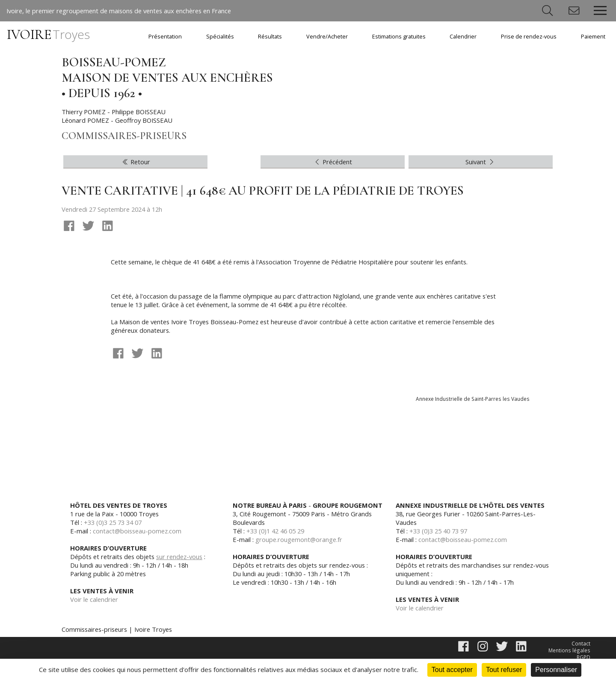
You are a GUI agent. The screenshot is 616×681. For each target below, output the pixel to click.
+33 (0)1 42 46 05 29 (278, 534)
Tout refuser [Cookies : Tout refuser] (504, 670)
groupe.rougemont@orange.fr (300, 542)
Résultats (270, 37)
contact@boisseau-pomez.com (138, 534)
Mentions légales (570, 654)
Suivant (480, 163)
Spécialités (220, 37)
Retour (135, 163)
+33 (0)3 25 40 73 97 (441, 534)
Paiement (593, 37)
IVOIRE (48, 34)
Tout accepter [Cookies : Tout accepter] (452, 670)
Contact (581, 647)
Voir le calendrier (95, 602)
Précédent (333, 163)
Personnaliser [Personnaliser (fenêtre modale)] (556, 670)
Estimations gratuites (399, 37)
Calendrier (463, 37)
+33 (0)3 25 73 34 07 (116, 525)
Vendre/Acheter (327, 37)
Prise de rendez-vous (529, 37)
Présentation (165, 37)
